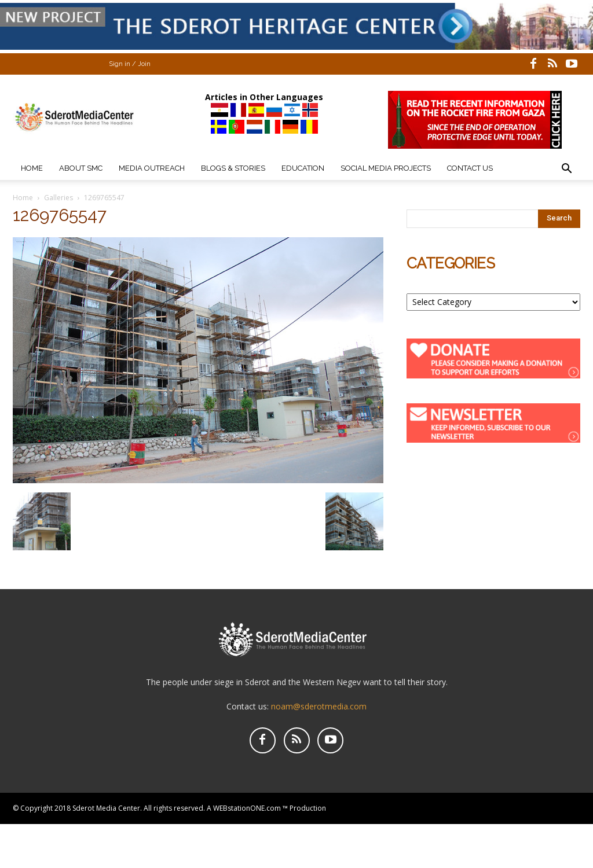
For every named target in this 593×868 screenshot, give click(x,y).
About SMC (81, 168)
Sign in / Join (130, 64)
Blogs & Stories (233, 168)
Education (303, 168)
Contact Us (470, 168)
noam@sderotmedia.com (319, 706)
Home (32, 168)
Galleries (58, 198)
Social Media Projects (386, 168)
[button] (566, 170)
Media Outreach (152, 168)
